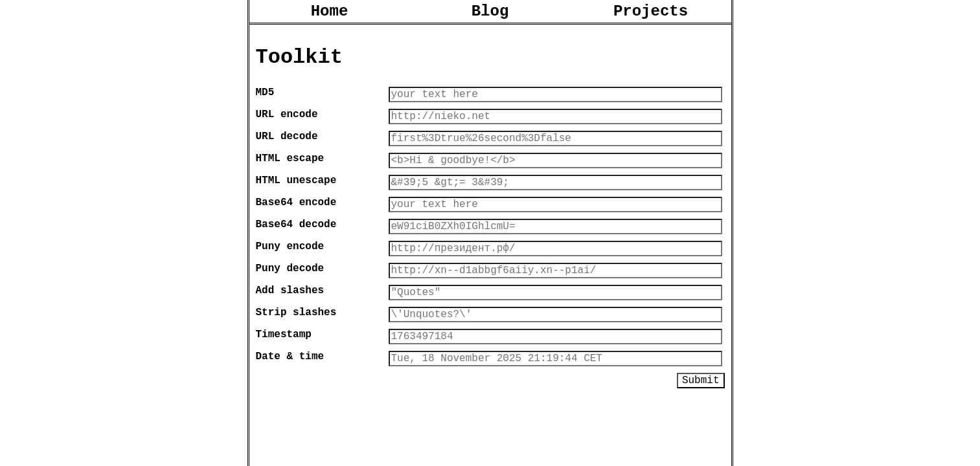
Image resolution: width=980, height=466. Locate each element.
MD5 (265, 102)
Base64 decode (296, 249)
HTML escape (290, 175)
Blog (490, 13)
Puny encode (290, 274)
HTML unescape (296, 200)
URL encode (287, 126)
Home (330, 13)
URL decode (287, 151)
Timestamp (284, 372)
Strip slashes (296, 348)
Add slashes (290, 323)
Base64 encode (296, 225)
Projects (651, 13)
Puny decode (290, 298)
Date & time (290, 397)
